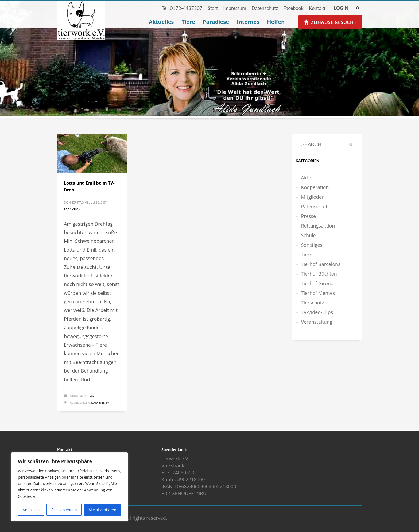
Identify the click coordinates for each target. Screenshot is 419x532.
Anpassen (31, 510)
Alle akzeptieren (102, 510)
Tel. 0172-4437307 (182, 8)
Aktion (308, 178)
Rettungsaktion (318, 226)
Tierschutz (313, 303)
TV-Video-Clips (317, 312)
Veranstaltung (317, 322)
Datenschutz (265, 8)
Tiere (91, 396)
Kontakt (317, 8)
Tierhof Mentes (318, 293)
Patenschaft (314, 206)
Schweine (98, 402)
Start (213, 8)
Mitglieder (313, 197)
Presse (309, 216)
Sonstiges (312, 245)
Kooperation (315, 187)
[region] (69, 487)
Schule (309, 235)
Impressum (235, 8)
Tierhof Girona (317, 283)
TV (107, 402)
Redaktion (72, 209)
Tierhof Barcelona (321, 264)
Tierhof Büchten (319, 274)
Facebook (293, 8)
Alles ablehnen (64, 510)
